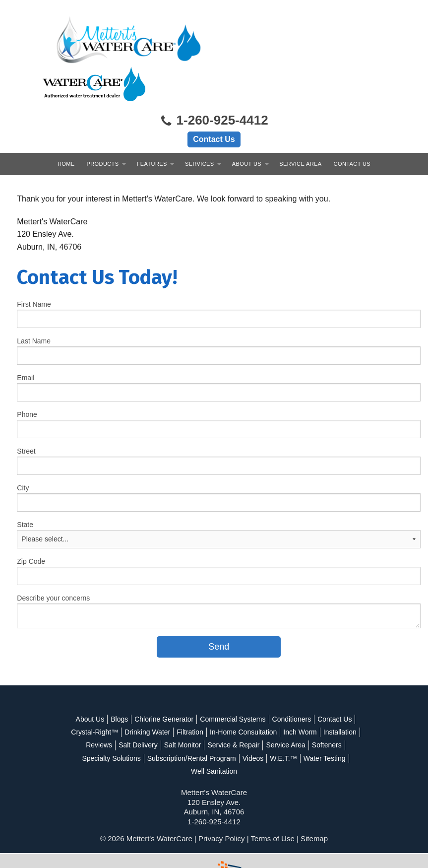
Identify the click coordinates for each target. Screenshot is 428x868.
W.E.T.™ (283, 720)
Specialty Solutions (111, 720)
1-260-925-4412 (214, 82)
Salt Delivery (138, 706)
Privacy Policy (221, 800)
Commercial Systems (233, 680)
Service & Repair (233, 706)
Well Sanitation (214, 733)
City (23, 449)
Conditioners (292, 680)
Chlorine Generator (164, 680)
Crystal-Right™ (94, 693)
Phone (27, 375)
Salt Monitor (183, 706)
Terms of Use (272, 800)
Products (103, 125)
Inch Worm (300, 693)
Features (152, 125)
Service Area (300, 125)
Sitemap (314, 800)
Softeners (327, 706)
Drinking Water (147, 693)
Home (66, 125)
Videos (253, 720)
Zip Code (31, 522)
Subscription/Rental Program (192, 720)
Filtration (190, 693)
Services (200, 125)
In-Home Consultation (243, 693)
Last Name (34, 302)
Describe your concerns (54, 559)
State (26, 485)
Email (26, 338)
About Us (247, 125)
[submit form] (219, 608)
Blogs (119, 680)
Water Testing (325, 720)
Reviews (99, 706)
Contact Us (214, 100)
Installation (340, 693)
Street (27, 412)
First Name (34, 265)
